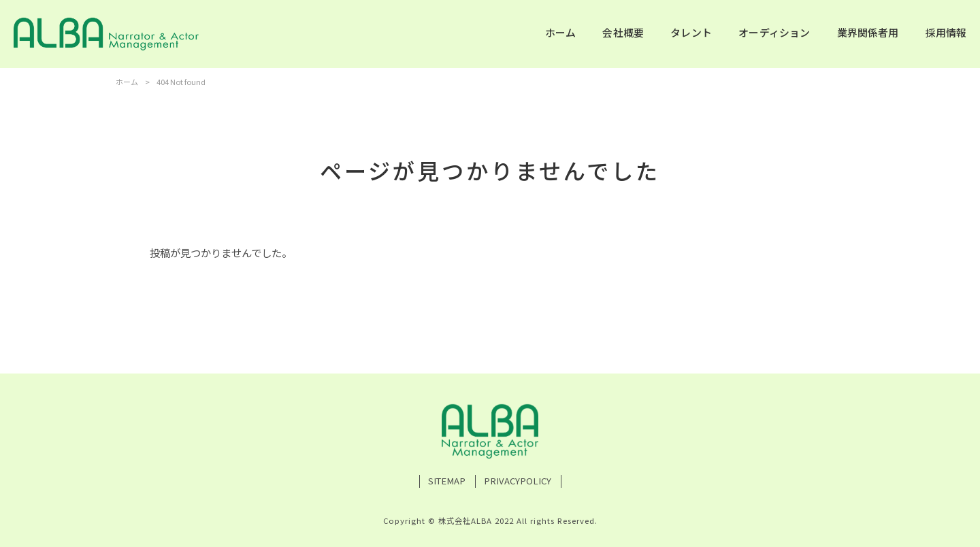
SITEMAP (447, 481)
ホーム (127, 82)
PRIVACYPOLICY (518, 481)
